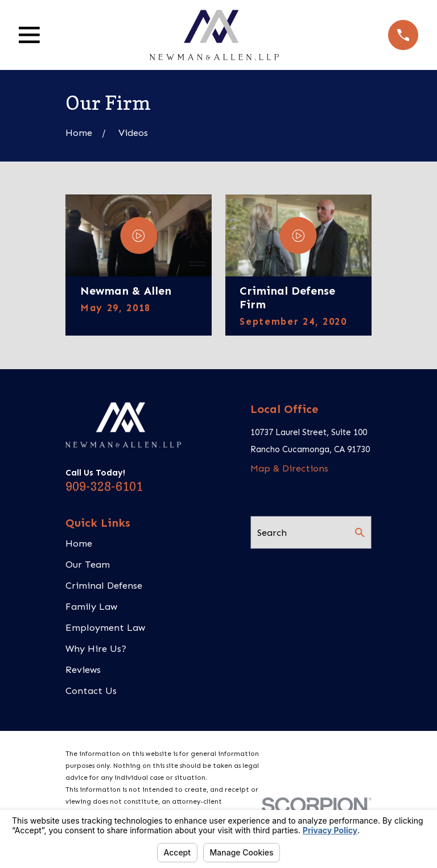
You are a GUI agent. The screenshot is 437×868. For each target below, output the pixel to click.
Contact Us (91, 691)
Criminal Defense (104, 585)
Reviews (83, 669)
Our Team (88, 564)
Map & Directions (289, 468)
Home (79, 543)
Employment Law (105, 627)
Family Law (91, 606)
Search (272, 532)
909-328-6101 (104, 487)
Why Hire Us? (96, 648)
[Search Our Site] (360, 533)
